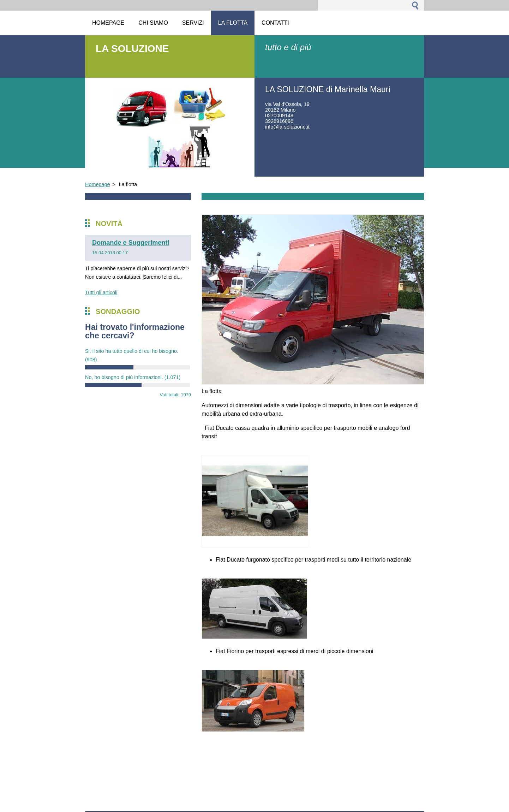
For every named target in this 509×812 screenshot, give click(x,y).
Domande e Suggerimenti (131, 243)
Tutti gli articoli (101, 292)
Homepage (97, 184)
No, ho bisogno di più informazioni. (133, 377)
